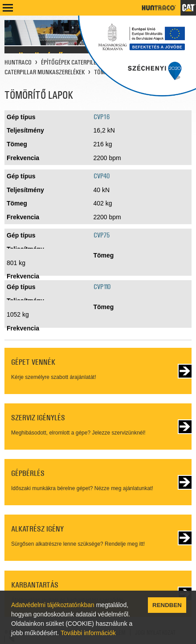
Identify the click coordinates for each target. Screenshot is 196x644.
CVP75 (102, 235)
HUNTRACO (18, 62)
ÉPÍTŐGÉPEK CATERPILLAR (72, 62)
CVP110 (102, 287)
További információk (88, 633)
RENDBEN (167, 605)
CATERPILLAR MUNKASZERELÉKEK (45, 72)
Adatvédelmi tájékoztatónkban (53, 605)
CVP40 (102, 176)
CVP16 (102, 117)
